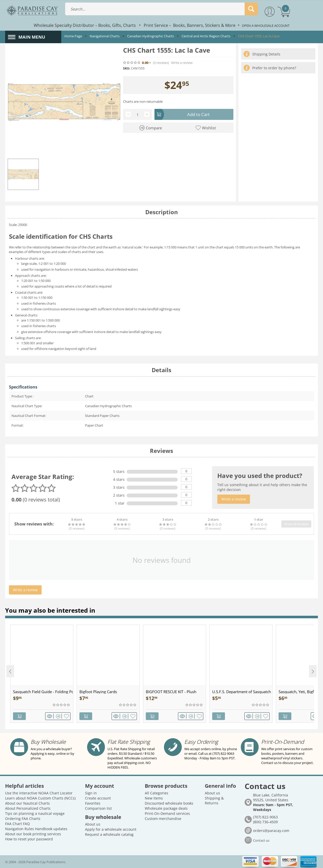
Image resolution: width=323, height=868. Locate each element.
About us (93, 824)
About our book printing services (33, 834)
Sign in (91, 793)
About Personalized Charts (28, 808)
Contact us (261, 840)
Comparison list (98, 808)
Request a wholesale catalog (109, 834)
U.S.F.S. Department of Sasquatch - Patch (242, 692)
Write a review (182, 63)
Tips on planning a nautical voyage (35, 813)
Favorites (93, 803)
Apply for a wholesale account (111, 829)
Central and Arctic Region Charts (206, 36)
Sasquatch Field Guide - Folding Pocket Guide (43, 692)
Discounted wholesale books (169, 803)
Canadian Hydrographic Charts (151, 36)
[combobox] (162, 9)
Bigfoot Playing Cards (98, 692)
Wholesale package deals (166, 808)
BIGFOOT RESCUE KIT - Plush (171, 692)
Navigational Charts (105, 36)
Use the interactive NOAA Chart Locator (39, 793)
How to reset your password (29, 839)
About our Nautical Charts (27, 803)
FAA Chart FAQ (17, 824)
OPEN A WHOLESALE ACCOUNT (266, 26)
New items (154, 798)
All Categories (157, 793)
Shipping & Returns (214, 801)
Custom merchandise (163, 819)
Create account (98, 798)
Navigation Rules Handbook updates (36, 829)
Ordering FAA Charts (23, 819)
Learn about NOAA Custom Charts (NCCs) (40, 798)
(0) (161, 63)
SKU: (127, 68)
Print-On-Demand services (167, 813)
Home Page (73, 36)
